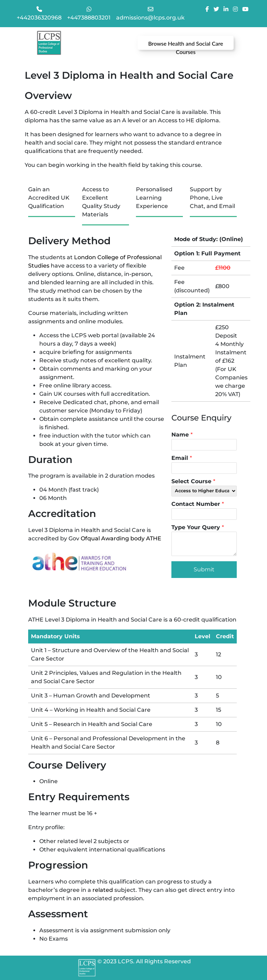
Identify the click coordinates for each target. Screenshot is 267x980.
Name (182, 435)
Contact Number (198, 504)
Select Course (193, 481)
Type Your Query (198, 527)
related (103, 890)
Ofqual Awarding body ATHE (121, 538)
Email (182, 458)
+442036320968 (39, 18)
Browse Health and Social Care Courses (186, 45)
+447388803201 (89, 18)
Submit (204, 569)
